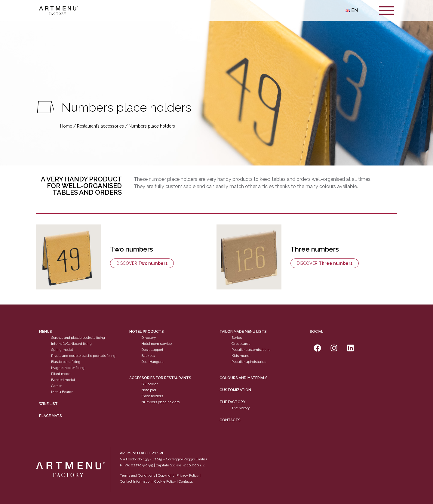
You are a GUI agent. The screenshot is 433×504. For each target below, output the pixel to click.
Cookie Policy (165, 481)
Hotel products (147, 332)
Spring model (62, 350)
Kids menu (241, 356)
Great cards (241, 344)
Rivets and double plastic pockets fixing (83, 356)
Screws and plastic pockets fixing (78, 338)
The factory (232, 402)
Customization (235, 390)
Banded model (63, 380)
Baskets (148, 356)
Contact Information (136, 481)
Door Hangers (152, 362)
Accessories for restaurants (160, 378)
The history (241, 408)
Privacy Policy (188, 475)
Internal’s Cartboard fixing (71, 344)
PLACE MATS (51, 416)
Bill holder (149, 384)
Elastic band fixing (66, 362)
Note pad (149, 390)
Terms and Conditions (138, 475)
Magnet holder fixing (68, 368)
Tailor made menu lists (243, 332)
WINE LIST (48, 404)
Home (66, 126)
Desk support (152, 350)
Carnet (57, 386)
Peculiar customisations (251, 350)
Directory (149, 338)
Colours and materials (244, 378)
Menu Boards (62, 392)
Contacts (230, 420)
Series (237, 338)
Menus (46, 332)
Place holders (152, 396)
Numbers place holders (160, 402)
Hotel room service (157, 344)
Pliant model (61, 374)
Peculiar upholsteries (249, 362)
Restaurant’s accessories (100, 126)
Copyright (166, 475)
